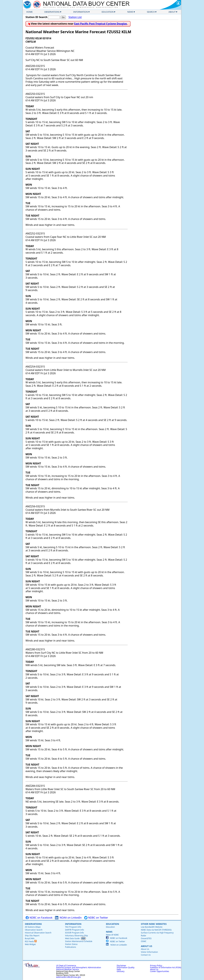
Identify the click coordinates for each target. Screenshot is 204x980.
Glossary (120, 971)
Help (119, 969)
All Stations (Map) (33, 927)
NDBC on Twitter (96, 918)
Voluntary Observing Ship (76, 936)
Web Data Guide (72, 938)
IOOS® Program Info (74, 933)
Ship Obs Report (32, 936)
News (130, 12)
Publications (71, 947)
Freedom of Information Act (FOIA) (166, 967)
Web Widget (30, 944)
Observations (52, 12)
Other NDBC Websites (154, 924)
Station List (75, 17)
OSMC (144, 941)
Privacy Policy (156, 966)
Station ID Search (36, 17)
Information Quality (126, 967)
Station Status (71, 944)
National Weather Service (67, 969)
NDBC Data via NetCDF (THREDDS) (156, 930)
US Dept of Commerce (66, 966)
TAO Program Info (73, 927)
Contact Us (146, 955)
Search (151, 12)
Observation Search (34, 930)
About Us (147, 946)
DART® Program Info (75, 930)
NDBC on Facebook (39, 918)
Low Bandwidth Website (152, 927)
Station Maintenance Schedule (79, 941)
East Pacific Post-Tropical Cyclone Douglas (100, 24)
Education (108, 12)
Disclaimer (121, 966)
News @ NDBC (112, 935)
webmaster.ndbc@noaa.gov (68, 977)
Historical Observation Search (38, 933)
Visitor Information (149, 952)
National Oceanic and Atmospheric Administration (79, 967)
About (172, 12)
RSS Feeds (31, 941)
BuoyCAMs (30, 938)
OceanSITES (146, 938)
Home (29, 12)
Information (81, 12)
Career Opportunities (160, 971)
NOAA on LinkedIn (68, 918)
